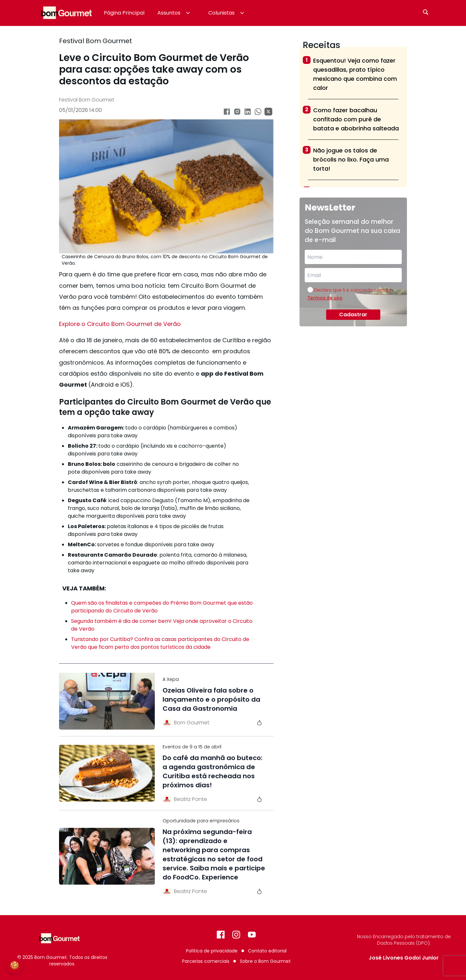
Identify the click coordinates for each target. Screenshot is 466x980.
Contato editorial (267, 951)
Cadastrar (353, 315)
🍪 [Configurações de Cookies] (15, 965)
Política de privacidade (212, 951)
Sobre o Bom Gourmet (265, 961)
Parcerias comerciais (206, 961)
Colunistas (227, 13)
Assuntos (174, 13)
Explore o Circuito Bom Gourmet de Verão (120, 324)
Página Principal (124, 13)
